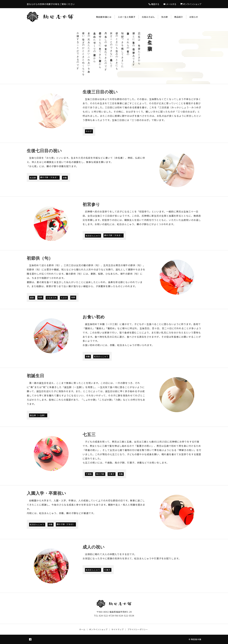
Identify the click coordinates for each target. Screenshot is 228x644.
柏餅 (73, 297)
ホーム (82, 629)
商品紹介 (179, 17)
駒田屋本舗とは (104, 17)
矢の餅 (165, 17)
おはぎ (89, 131)
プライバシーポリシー (138, 629)
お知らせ (194, 17)
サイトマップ (117, 629)
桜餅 (40, 297)
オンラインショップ (98, 629)
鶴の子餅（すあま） (49, 177)
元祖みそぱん (148, 17)
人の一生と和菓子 (127, 17)
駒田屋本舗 (196, 639)
